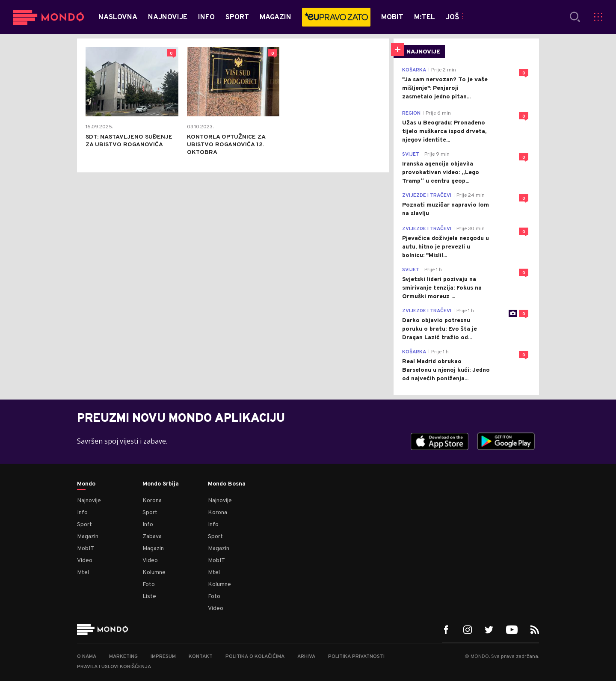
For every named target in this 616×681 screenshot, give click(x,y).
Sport (84, 525)
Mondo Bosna (227, 484)
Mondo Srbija (161, 484)
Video (85, 561)
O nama (87, 657)
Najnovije (89, 501)
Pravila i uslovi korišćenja (114, 667)
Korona (152, 501)
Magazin (88, 537)
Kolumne (154, 573)
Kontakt (201, 657)
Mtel (83, 573)
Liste (149, 597)
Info (82, 513)
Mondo (86, 484)
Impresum (163, 657)
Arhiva (306, 657)
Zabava (152, 537)
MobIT (86, 549)
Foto (149, 585)
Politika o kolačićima (255, 657)
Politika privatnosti (356, 657)
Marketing (123, 657)
